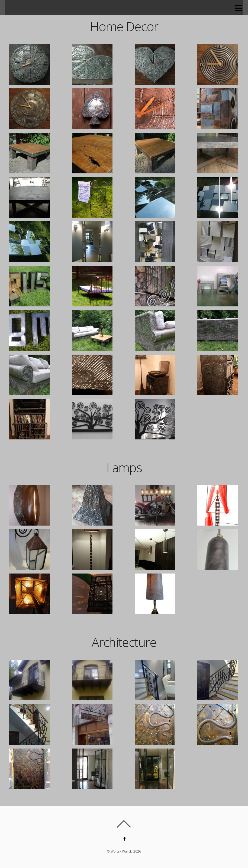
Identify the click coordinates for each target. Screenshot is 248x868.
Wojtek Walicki (122, 851)
